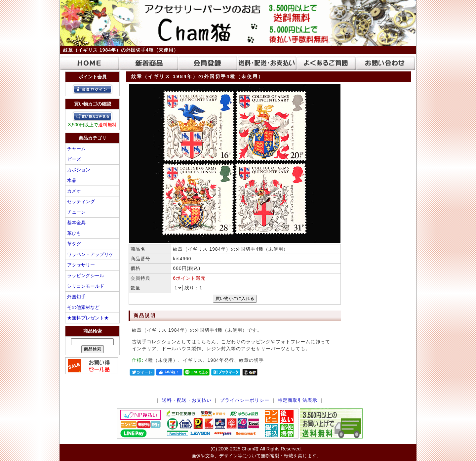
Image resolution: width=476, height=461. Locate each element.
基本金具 (76, 223)
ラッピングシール (86, 275)
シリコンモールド (86, 286)
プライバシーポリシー (245, 400)
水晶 (72, 180)
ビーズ (74, 159)
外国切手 (76, 297)
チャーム (76, 148)
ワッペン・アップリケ (90, 254)
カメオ (74, 191)
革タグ (74, 244)
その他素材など (83, 307)
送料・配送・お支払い (187, 400)
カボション (79, 170)
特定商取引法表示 (297, 400)
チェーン (76, 212)
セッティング (81, 201)
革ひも (74, 233)
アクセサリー (81, 265)
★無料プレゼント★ (88, 318)
